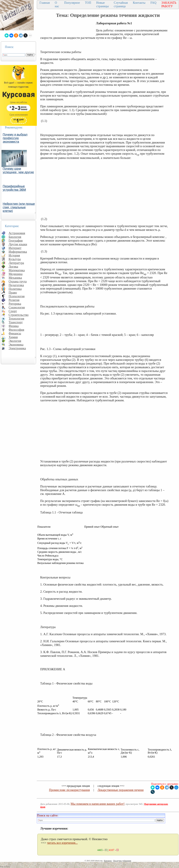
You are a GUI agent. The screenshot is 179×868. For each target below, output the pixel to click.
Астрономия (17, 233)
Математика (17, 270)
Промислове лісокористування (69, 790)
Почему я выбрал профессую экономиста (15, 138)
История (14, 255)
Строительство (19, 315)
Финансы (15, 333)
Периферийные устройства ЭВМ (14, 188)
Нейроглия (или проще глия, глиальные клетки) (19, 207)
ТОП (88, 3)
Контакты (139, 3)
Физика (14, 326)
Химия (13, 337)
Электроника (17, 348)
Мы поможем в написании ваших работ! (98, 804)
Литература (16, 263)
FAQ (153, 3)
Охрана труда (18, 281)
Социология (17, 307)
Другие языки (18, 244)
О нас (57, 4)
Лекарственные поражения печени (121, 790)
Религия (14, 300)
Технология (16, 319)
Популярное (72, 3)
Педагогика (16, 285)
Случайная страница (121, 4)
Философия (16, 330)
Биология (15, 237)
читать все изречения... (62, 843)
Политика (15, 289)
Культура (15, 259)
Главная (45, 3)
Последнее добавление (122, 861)
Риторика (15, 304)
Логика (13, 267)
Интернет (15, 248)
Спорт (13, 311)
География (16, 241)
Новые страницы (103, 4)
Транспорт (16, 322)
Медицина (16, 274)
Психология (17, 296)
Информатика (18, 252)
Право (13, 293)
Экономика (16, 345)
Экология (15, 341)
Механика (15, 278)
